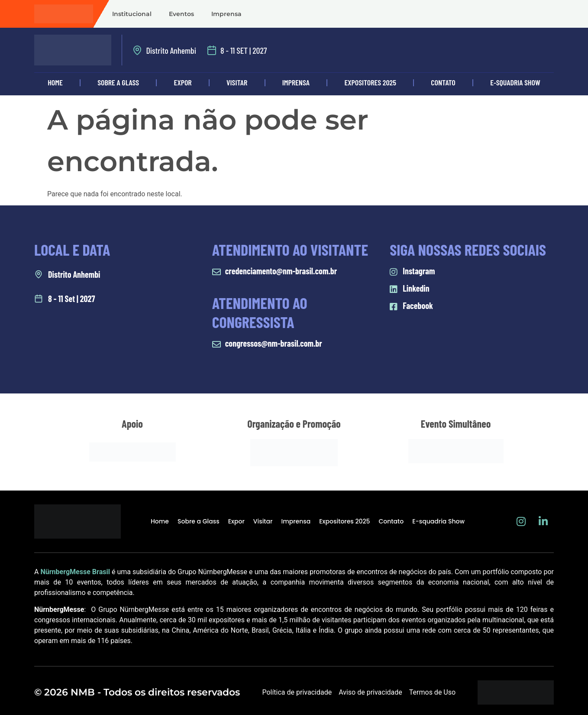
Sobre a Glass (118, 82)
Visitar (237, 82)
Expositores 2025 (370, 82)
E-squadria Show (515, 82)
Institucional (132, 14)
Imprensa (226, 14)
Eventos (181, 14)
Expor (183, 82)
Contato (443, 82)
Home (55, 82)
